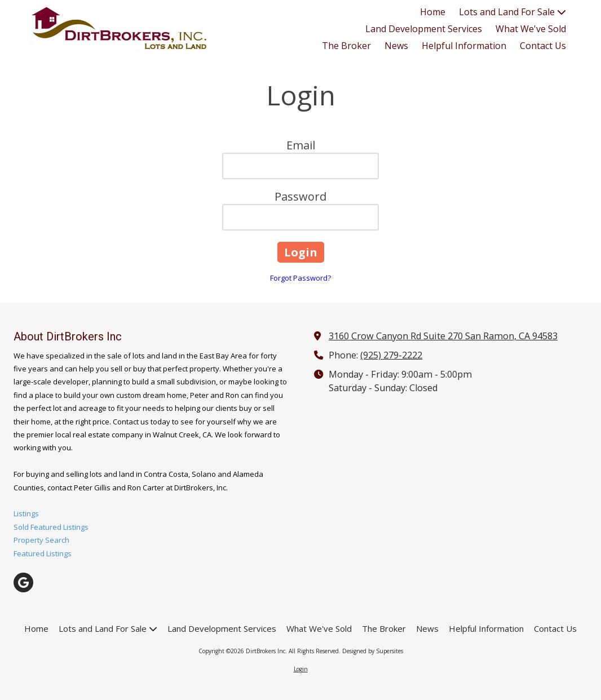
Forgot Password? (300, 278)
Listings (26, 513)
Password (300, 196)
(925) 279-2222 (391, 355)
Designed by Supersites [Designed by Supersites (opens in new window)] (373, 651)
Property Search (41, 540)
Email (301, 145)
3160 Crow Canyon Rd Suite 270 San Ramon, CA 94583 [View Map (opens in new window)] (443, 336)
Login (301, 669)
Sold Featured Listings (51, 527)
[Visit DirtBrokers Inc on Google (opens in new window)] (23, 582)
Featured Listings (43, 553)
